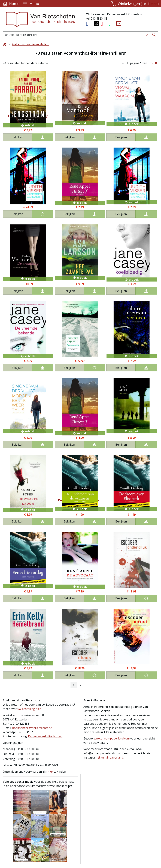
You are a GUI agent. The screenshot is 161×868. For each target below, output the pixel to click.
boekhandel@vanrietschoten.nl (33, 728)
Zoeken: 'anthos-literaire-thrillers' (31, 44)
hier (50, 772)
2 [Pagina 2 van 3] (80, 685)
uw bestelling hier (29, 709)
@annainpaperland (110, 757)
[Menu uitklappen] (31, 4)
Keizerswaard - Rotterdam (45, 736)
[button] (135, 4)
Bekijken (17, 137)
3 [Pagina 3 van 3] (87, 685)
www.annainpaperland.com (112, 738)
